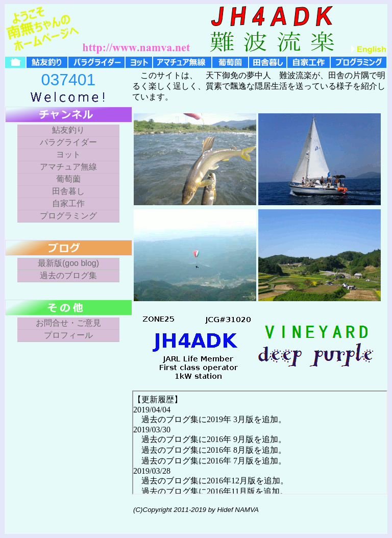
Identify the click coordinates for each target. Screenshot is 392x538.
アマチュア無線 (68, 167)
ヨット (68, 154)
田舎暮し (68, 191)
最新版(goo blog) (68, 263)
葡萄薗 (68, 179)
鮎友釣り (68, 130)
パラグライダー (68, 142)
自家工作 (68, 203)
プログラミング (68, 216)
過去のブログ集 (68, 275)
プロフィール (68, 335)
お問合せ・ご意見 (68, 323)
